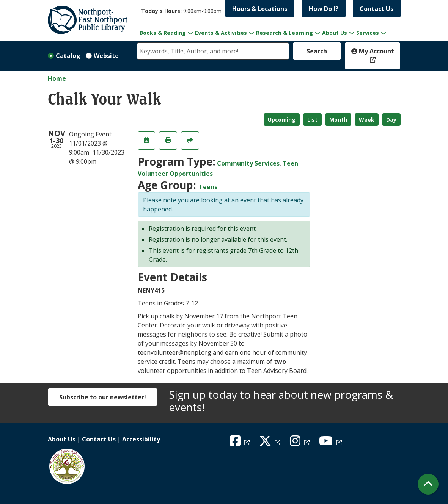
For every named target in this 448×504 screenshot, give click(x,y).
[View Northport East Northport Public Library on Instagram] (301, 443)
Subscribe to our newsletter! (103, 397)
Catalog (68, 56)
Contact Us (376, 9)
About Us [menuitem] (335, 33)
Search (317, 51)
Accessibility (141, 439)
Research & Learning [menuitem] (285, 33)
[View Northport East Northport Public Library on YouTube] (331, 443)
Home (57, 78)
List (312, 120)
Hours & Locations (260, 9)
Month (338, 120)
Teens (208, 187)
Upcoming (282, 120)
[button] (181, 11)
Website (106, 56)
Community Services (248, 163)
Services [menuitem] (368, 33)
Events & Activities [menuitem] (221, 33)
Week (367, 120)
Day (391, 120)
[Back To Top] (428, 484)
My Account (373, 51)
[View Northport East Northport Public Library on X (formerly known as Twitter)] (271, 443)
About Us (62, 439)
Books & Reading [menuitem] (163, 33)
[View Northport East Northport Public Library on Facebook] (241, 443)
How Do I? (324, 9)
